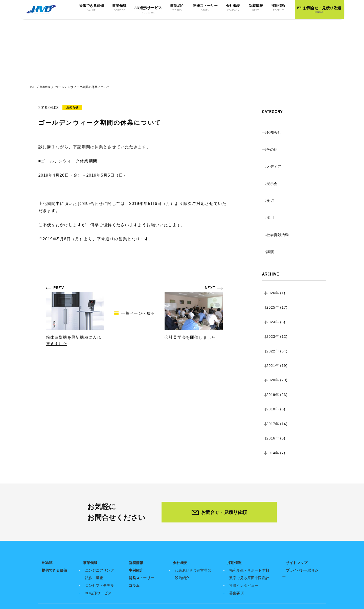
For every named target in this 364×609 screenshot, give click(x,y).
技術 (275, 172)
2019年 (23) (283, 295)
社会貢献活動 (284, 193)
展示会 (277, 161)
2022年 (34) (283, 271)
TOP (33, 87)
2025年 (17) (283, 246)
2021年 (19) (283, 279)
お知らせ (280, 129)
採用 (275, 182)
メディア (280, 150)
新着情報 (47, 87)
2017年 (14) (283, 311)
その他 (277, 140)
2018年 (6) (282, 303)
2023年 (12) (283, 262)
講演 (275, 204)
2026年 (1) (282, 238)
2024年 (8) (282, 254)
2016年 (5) (282, 319)
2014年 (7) (282, 327)
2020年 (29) (283, 287)
